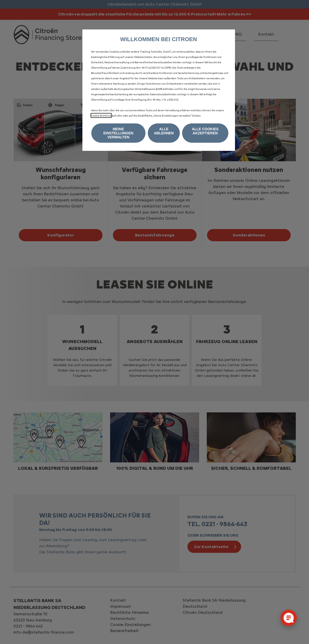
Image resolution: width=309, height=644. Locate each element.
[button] (119, 133)
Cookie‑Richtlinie (101, 115)
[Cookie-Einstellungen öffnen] (289, 618)
